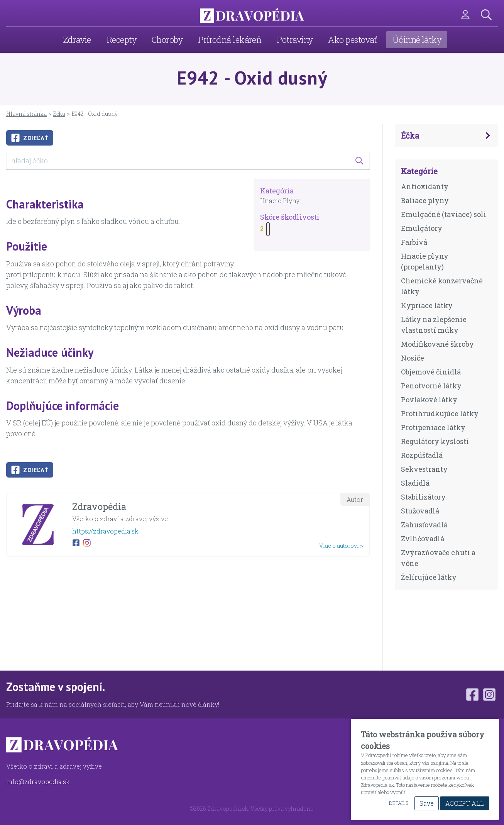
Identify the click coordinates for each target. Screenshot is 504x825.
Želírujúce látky (429, 577)
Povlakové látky (429, 400)
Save (427, 803)
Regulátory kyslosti (435, 441)
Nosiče (413, 358)
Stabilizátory (423, 497)
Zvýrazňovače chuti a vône (438, 558)
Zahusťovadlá (424, 525)
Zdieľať (30, 138)
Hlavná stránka (26, 114)
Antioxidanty (425, 186)
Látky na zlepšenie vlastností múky (434, 325)
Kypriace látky (427, 305)
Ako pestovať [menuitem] (352, 40)
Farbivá (414, 242)
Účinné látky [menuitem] (417, 40)
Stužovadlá (420, 511)
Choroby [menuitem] (167, 40)
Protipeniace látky (433, 427)
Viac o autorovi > (341, 546)
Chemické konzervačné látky (442, 286)
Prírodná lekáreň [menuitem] (230, 40)
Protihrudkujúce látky (440, 413)
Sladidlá (415, 483)
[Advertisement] (188, 617)
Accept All (465, 803)
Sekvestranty (424, 469)
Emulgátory (422, 228)
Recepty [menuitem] (121, 40)
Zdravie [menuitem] (77, 40)
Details (399, 803)
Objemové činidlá (431, 372)
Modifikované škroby (437, 344)
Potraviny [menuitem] (295, 40)
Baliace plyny (425, 200)
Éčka (59, 114)
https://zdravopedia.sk (105, 531)
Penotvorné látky (431, 386)
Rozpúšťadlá (422, 455)
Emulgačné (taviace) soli (444, 214)
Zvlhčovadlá (423, 539)
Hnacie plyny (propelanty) (425, 261)
